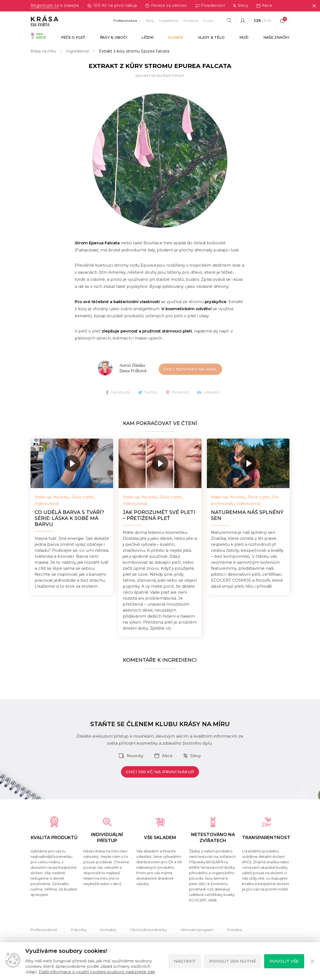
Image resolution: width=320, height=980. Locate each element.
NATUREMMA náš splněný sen (247, 516)
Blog (150, 21)
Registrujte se (45, 6)
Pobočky (79, 930)
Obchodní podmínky (148, 930)
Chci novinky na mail (191, 369)
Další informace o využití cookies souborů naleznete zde (97, 972)
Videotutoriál (47, 504)
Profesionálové (125, 21)
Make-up (43, 497)
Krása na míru (43, 51)
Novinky (61, 497)
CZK (258, 21)
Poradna (191, 21)
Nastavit (185, 961)
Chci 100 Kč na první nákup (160, 772)
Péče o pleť (82, 497)
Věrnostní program (197, 930)
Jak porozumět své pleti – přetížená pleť (159, 516)
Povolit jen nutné (233, 961)
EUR (268, 21)
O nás (208, 21)
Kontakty (108, 930)
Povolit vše (284, 961)
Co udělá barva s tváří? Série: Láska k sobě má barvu (69, 519)
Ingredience (169, 21)
